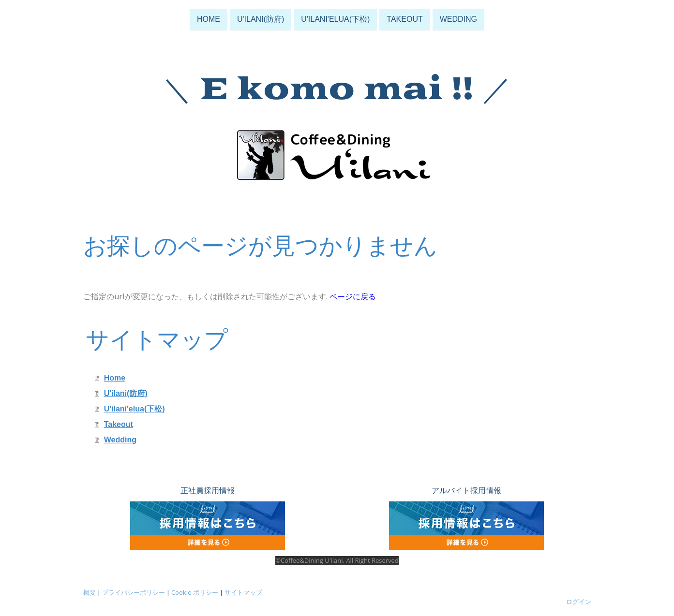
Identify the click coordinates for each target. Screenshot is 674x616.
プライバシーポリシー (134, 592)
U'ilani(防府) (261, 19)
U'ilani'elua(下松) (335, 19)
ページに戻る (353, 296)
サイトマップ (243, 592)
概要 (90, 592)
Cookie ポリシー (195, 592)
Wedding (458, 19)
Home (209, 19)
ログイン (579, 601)
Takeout (404, 19)
